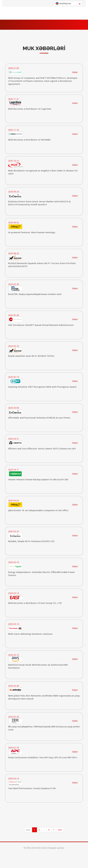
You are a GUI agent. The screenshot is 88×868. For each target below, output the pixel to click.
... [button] (44, 830)
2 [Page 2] (39, 830)
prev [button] (28, 830)
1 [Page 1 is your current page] (35, 830)
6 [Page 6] (49, 830)
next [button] (60, 830)
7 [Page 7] (54, 830)
